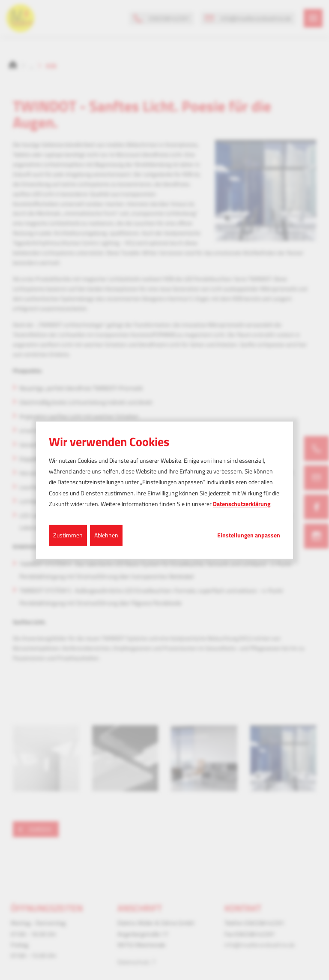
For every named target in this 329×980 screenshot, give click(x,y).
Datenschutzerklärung (242, 504)
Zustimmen (68, 535)
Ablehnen (106, 535)
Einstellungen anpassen (249, 535)
